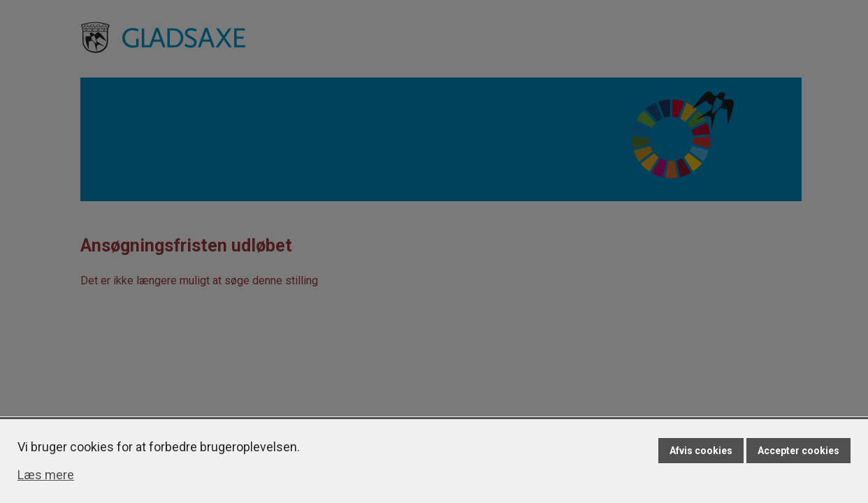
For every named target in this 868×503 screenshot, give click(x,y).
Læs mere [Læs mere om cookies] (46, 475)
